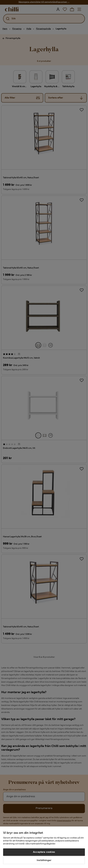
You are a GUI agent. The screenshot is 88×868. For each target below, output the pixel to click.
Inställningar (44, 860)
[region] (44, 847)
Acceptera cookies (44, 852)
